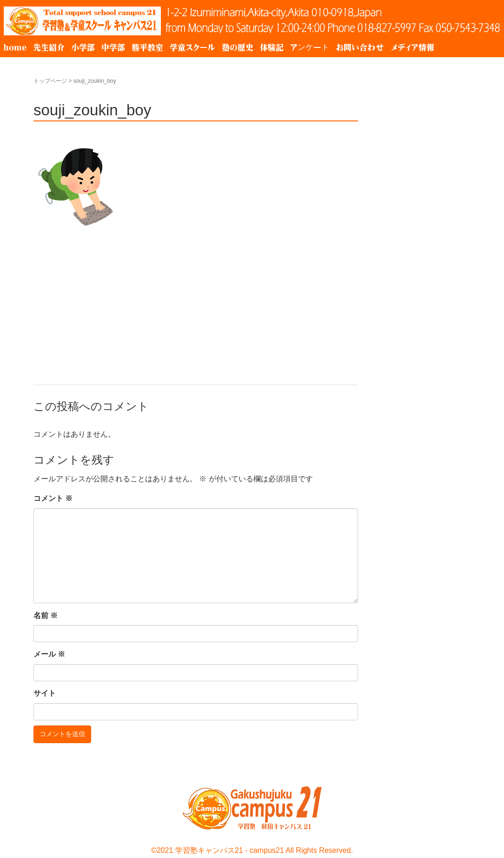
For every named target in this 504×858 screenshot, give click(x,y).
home (15, 47)
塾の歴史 (238, 47)
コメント (53, 498)
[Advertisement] (196, 299)
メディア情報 (412, 47)
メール (49, 654)
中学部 (113, 47)
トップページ (50, 81)
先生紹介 (49, 47)
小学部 (83, 47)
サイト (45, 693)
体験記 (272, 47)
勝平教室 (147, 47)
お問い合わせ (360, 47)
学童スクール (192, 47)
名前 (46, 615)
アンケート (310, 47)
